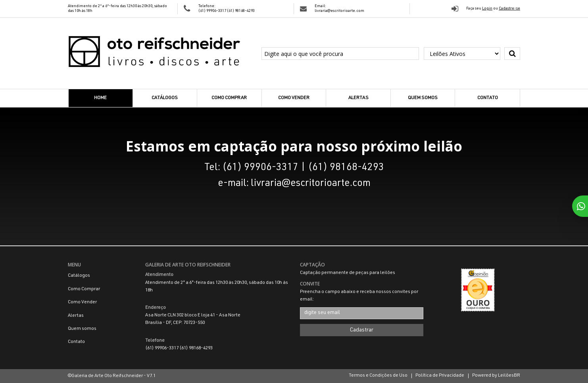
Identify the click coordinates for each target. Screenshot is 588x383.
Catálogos (165, 98)
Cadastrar (362, 330)
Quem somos (423, 98)
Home (100, 98)
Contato (488, 98)
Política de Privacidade (440, 375)
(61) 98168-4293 (241, 11)
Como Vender (294, 98)
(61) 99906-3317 (213, 11)
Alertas (358, 98)
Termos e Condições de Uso (378, 375)
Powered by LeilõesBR (496, 375)
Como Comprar (229, 98)
